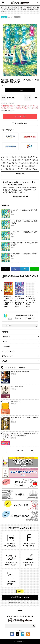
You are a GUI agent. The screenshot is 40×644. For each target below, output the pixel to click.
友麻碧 (3, 85)
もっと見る (20, 451)
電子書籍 (14, 8)
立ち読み (20, 90)
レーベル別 (6, 346)
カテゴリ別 (6, 337)
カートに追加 (21, 116)
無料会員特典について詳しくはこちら (20, 603)
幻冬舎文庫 (17, 17)
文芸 (21, 8)
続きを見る (21, 174)
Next (38, 291)
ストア (7, 8)
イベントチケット (8, 351)
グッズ (4, 361)
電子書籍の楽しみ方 (8, 111)
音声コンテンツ (7, 356)
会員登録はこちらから (20, 597)
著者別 (5, 342)
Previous (2, 291)
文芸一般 (28, 8)
